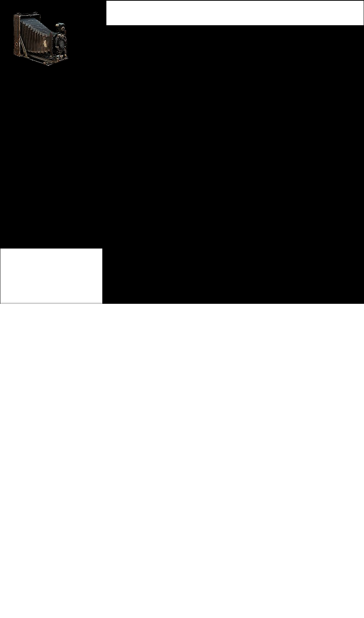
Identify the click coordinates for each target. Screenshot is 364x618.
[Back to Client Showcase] (36, 222)
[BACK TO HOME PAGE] (37, 207)
